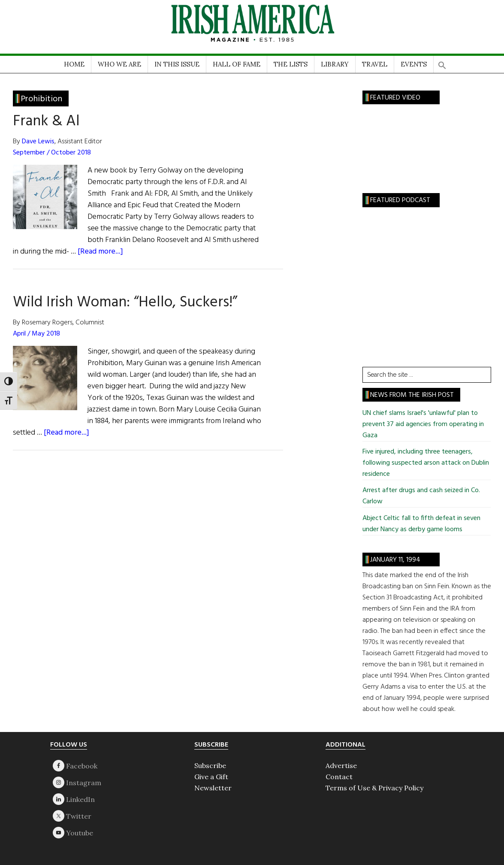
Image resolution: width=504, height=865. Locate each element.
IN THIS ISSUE (177, 64)
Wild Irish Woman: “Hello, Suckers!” (125, 302)
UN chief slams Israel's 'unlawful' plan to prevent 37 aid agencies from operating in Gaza (423, 424)
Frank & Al (46, 121)
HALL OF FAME (237, 64)
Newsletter (213, 788)
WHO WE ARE (119, 64)
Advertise (341, 765)
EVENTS (414, 64)
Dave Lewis (38, 142)
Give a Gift (211, 777)
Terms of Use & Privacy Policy (374, 788)
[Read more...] (100, 252)
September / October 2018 (52, 153)
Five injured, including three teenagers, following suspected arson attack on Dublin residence (426, 463)
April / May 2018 (36, 334)
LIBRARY (335, 64)
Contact (339, 777)
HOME (74, 64)
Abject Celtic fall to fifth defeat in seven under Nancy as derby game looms (421, 524)
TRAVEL (375, 64)
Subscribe (210, 765)
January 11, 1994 (395, 560)
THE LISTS (291, 64)
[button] (442, 62)
